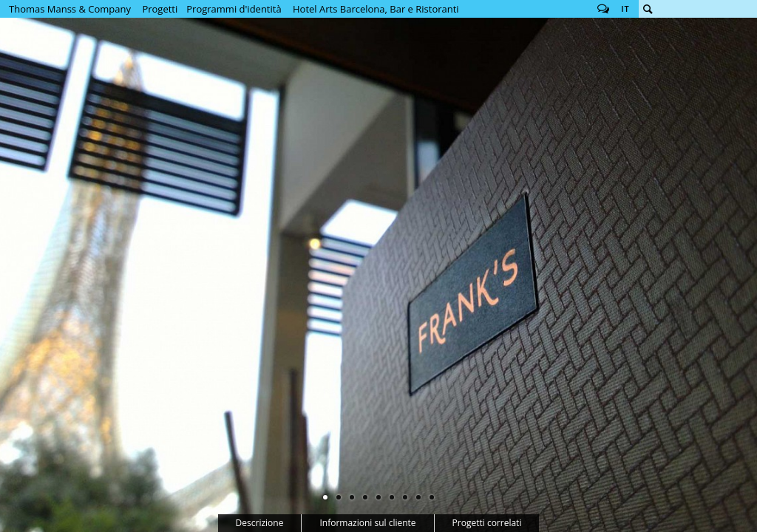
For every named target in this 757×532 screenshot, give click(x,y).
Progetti (160, 9)
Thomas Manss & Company (70, 9)
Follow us (603, 9)
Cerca (648, 9)
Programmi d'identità (234, 9)
